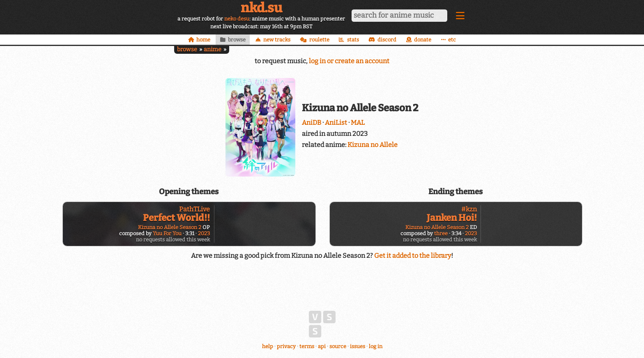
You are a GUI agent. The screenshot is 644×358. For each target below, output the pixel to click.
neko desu (237, 19)
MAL (358, 123)
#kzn (469, 209)
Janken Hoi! (452, 218)
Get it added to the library (413, 256)
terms (307, 346)
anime (213, 49)
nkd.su (261, 8)
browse (187, 49)
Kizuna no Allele (373, 145)
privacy (286, 346)
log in (376, 346)
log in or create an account (349, 61)
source (338, 346)
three (441, 233)
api (322, 346)
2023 (204, 233)
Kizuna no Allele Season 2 (170, 227)
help (268, 346)
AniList (336, 123)
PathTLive (194, 209)
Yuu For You (167, 233)
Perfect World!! (176, 218)
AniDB (312, 123)
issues (358, 346)
